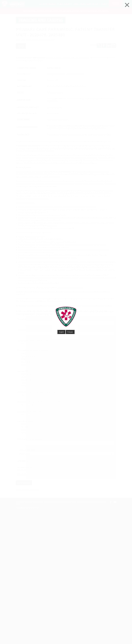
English (61, 332)
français (70, 332)
